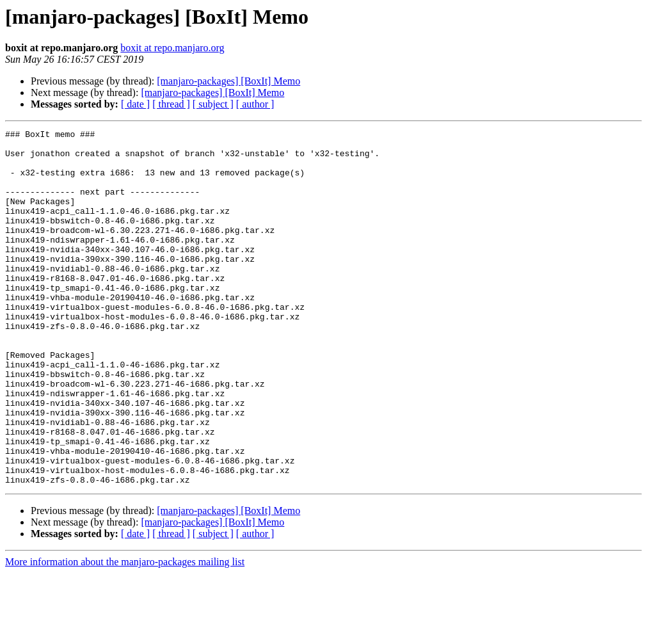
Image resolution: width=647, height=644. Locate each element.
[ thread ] (171, 104)
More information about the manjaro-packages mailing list (125, 633)
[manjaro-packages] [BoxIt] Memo (228, 81)
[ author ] (255, 104)
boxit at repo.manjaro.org (172, 48)
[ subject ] (213, 104)
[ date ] (135, 104)
